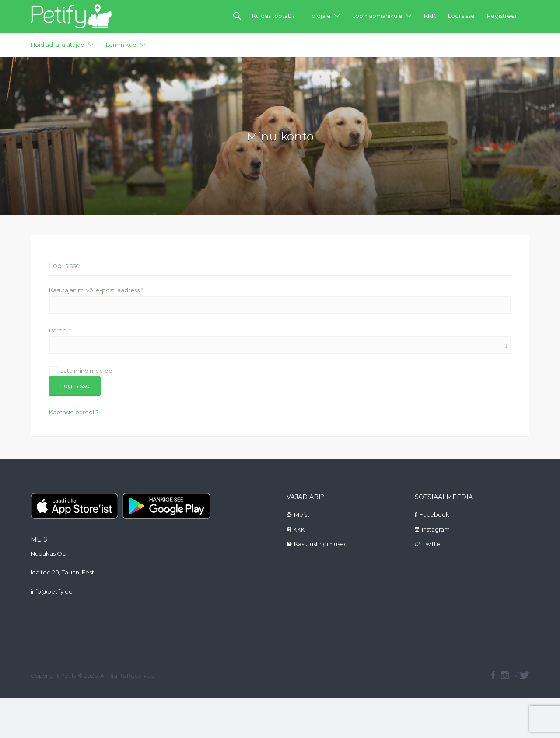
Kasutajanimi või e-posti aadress (96, 290)
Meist (302, 514)
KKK (430, 16)
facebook (493, 675)
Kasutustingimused (321, 544)
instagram (505, 675)
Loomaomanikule (377, 16)
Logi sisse (461, 16)
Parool (60, 330)
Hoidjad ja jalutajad (58, 45)
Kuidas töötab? (273, 16)
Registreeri (503, 16)
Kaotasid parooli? (74, 412)
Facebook (434, 514)
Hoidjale (319, 16)
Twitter (432, 544)
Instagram (436, 529)
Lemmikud (121, 45)
